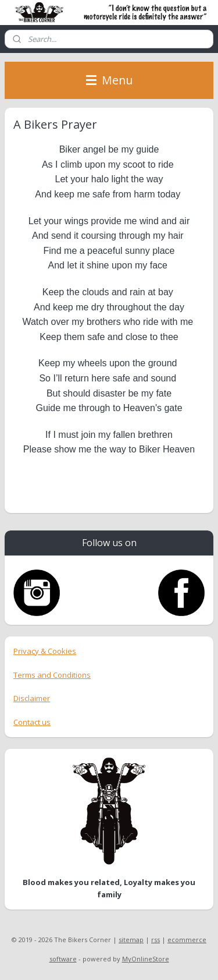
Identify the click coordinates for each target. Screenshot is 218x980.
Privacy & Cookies (45, 651)
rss (156, 940)
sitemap (131, 940)
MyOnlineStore (146, 959)
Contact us (32, 722)
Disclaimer (32, 698)
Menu (109, 80)
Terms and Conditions (52, 675)
